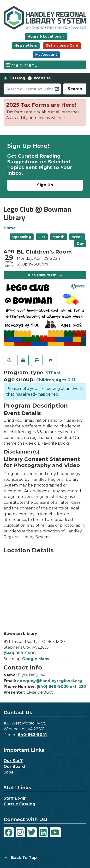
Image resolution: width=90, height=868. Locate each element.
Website (42, 78)
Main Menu (22, 65)
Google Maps (36, 659)
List (42, 237)
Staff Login (15, 798)
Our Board (14, 766)
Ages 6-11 (65, 380)
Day (80, 243)
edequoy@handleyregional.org (50, 681)
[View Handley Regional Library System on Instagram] (20, 832)
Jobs (8, 772)
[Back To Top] (45, 858)
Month (59, 237)
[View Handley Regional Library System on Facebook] (9, 832)
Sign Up (45, 185)
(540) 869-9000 (20, 653)
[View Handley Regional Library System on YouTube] (55, 832)
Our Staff (13, 761)
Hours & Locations (45, 36)
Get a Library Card (62, 45)
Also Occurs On (45, 275)
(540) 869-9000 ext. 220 (61, 687)
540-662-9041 (33, 735)
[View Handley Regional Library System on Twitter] (32, 832)
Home (10, 228)
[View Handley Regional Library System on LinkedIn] (43, 832)
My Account (46, 55)
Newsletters (26, 45)
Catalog (17, 78)
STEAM (53, 373)
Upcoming (22, 237)
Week (77, 237)
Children (45, 380)
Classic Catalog (19, 804)
